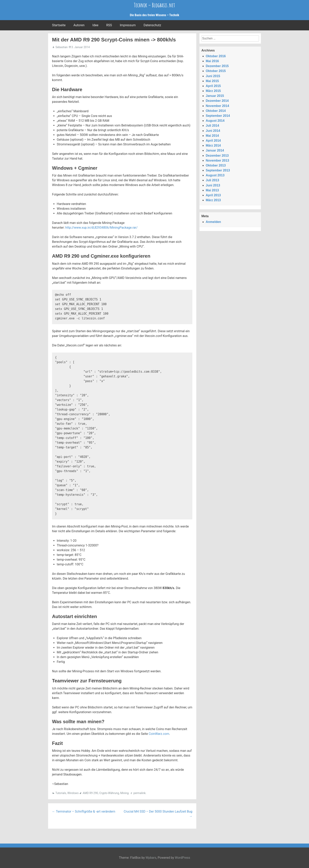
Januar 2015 (215, 96)
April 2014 (213, 141)
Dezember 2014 (217, 101)
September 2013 (218, 170)
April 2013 (213, 195)
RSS (109, 25)
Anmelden (213, 222)
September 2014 (218, 116)
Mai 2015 (212, 81)
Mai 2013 (212, 190)
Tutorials (61, 793)
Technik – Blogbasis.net (154, 5)
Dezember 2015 (217, 66)
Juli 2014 (212, 126)
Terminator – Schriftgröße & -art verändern (84, 811)
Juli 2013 (212, 180)
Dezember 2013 (217, 156)
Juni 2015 (213, 76)
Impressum (128, 25)
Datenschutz (152, 25)
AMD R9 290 (90, 793)
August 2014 (215, 121)
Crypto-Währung (109, 793)
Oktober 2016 (216, 56)
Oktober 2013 (216, 165)
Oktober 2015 (216, 71)
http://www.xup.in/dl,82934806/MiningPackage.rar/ (101, 228)
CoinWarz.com (159, 734)
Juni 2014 (213, 131)
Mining (124, 793)
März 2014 (213, 145)
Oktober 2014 (216, 111)
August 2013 (215, 175)
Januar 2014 (215, 150)
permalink (140, 793)
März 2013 (213, 200)
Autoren (79, 25)
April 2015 (213, 86)
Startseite (59, 25)
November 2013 (217, 160)
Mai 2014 (212, 136)
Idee (95, 25)
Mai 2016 (212, 61)
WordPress (182, 858)
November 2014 (217, 106)
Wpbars (151, 858)
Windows (73, 793)
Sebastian (61, 47)
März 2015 (213, 91)
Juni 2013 (213, 185)
